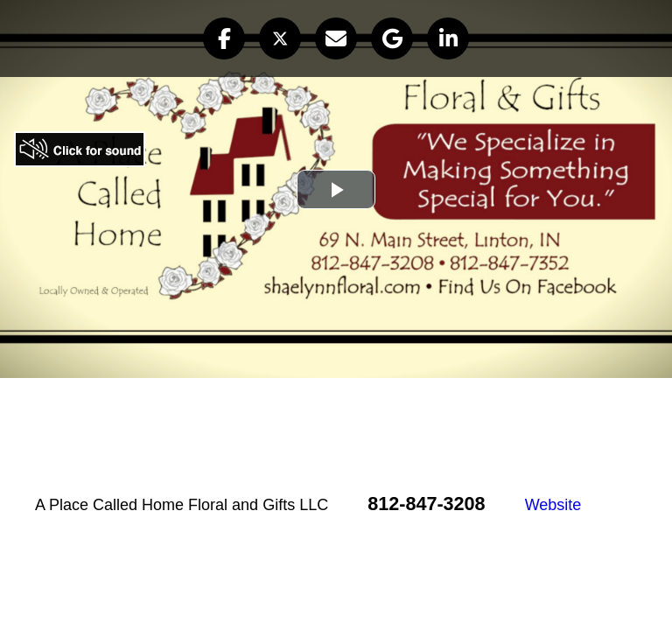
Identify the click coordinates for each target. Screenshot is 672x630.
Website (553, 505)
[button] (224, 38)
